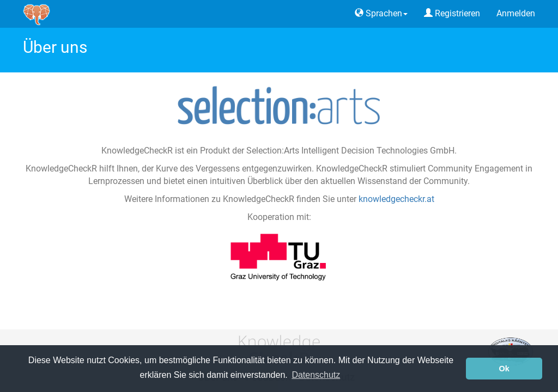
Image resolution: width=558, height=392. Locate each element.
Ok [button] (504, 369)
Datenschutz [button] (316, 375)
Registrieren (452, 13)
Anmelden (516, 13)
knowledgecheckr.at (396, 199)
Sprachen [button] (381, 13)
